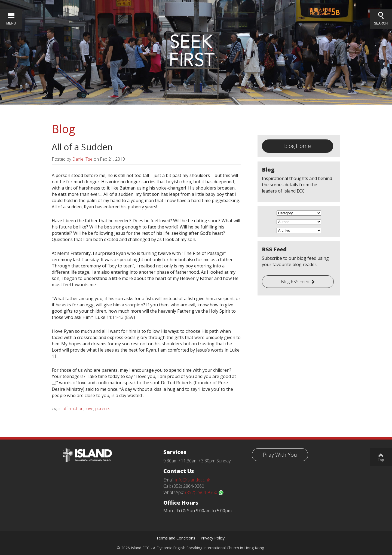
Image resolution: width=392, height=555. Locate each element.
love (89, 408)
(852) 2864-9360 (204, 492)
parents (103, 408)
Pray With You (280, 455)
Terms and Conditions (176, 538)
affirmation (73, 408)
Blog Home (298, 146)
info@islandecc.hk (193, 480)
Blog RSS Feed (295, 282)
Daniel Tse (82, 159)
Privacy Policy (213, 538)
